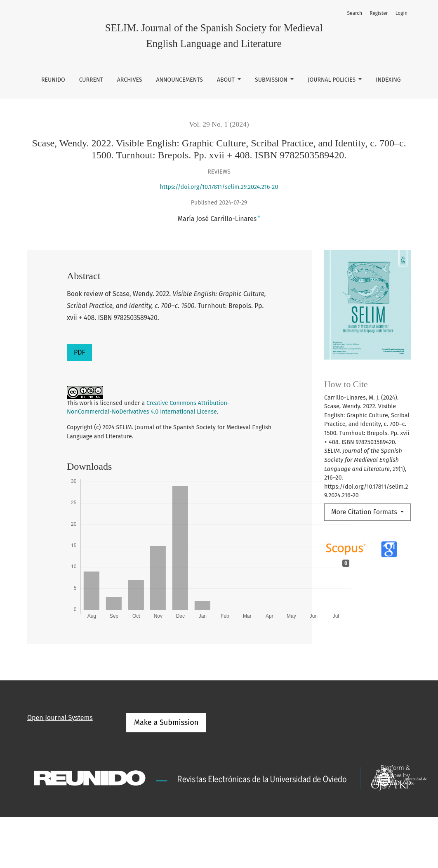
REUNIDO (53, 80)
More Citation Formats (365, 512)
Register (379, 13)
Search (354, 13)
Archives (130, 80)
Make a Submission (166, 722)
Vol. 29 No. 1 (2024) (219, 124)
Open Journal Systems (60, 718)
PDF (79, 352)
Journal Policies (332, 80)
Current (91, 80)
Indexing (388, 80)
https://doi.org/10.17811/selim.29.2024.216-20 (219, 187)
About (226, 80)
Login (401, 13)
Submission (272, 80)
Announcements (179, 80)
